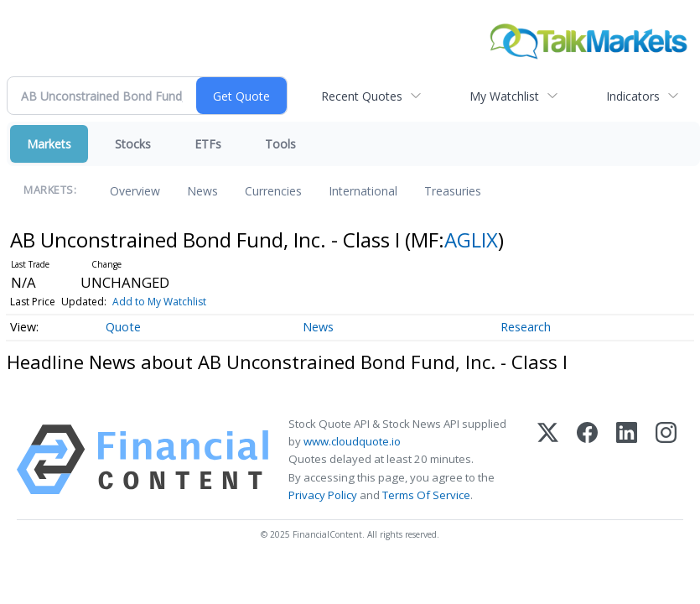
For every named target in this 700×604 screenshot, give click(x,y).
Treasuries (453, 191)
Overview (135, 191)
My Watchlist (504, 96)
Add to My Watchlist (159, 302)
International (363, 191)
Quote (123, 327)
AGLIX (471, 240)
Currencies (273, 191)
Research (526, 327)
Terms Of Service (426, 495)
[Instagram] (666, 460)
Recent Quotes (362, 96)
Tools (280, 144)
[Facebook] (587, 460)
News (202, 191)
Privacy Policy (323, 495)
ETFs (208, 144)
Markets (49, 144)
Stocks (133, 144)
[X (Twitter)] (548, 460)
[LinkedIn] (627, 460)
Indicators (633, 96)
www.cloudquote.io (352, 441)
